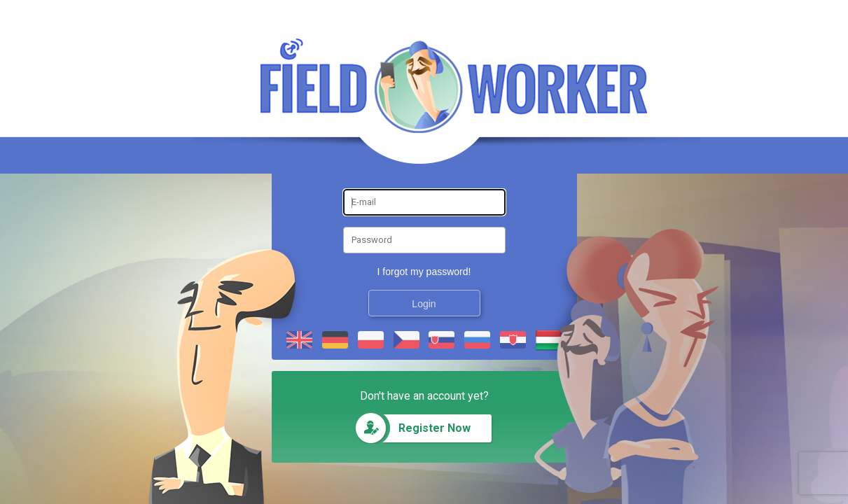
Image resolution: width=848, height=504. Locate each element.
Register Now (435, 428)
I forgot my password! (424, 272)
